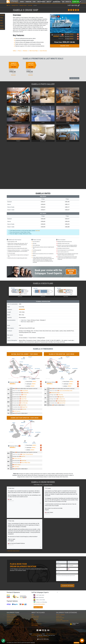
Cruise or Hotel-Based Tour (36, 624)
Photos (2, 18)
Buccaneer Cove (61, 399)
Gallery (14, 51)
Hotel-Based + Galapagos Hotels (62, 621)
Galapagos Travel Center (44, 637)
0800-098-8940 (40, 597)
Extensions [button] (41, 2)
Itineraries (25, 51)
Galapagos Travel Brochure (74, 624)
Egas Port (22, 456)
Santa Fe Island (17, 465)
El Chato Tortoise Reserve (27, 454)
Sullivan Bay (60, 395)
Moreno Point (22, 405)
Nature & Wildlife (35, 625)
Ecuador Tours (59, 616)
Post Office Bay (23, 403)
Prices (19, 51)
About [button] (49, 2)
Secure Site (40, 639)
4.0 (20, 382)
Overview (2, 15)
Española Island (16, 397)
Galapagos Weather (35, 616)
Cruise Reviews (43, 51)
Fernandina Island (16, 407)
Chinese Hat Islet (17, 458)
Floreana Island (16, 401)
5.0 (78, 39)
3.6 (57, 382)
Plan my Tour (76, 2)
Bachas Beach (24, 391)
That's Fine (77, 643)
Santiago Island (53, 395)
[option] (17, 69)
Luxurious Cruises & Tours (12, 618)
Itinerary (2, 26)
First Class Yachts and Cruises (12, 619)
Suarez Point (23, 399)
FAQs (63, 2)
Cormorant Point (24, 401)
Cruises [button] (22, 2)
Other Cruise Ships (34, 51)
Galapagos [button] (57, 2)
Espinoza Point (61, 403)
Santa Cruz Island (16, 391)
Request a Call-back (38, 607)
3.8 (78, 37)
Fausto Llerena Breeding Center (65, 391)
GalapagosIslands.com (37, 634)
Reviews (2, 28)
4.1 (78, 34)
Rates (1, 20)
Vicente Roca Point (61, 401)
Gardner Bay (23, 397)
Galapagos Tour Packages (12, 616)
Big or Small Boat (35, 619)
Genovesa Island (16, 461)
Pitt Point (24, 395)
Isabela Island (16, 405)
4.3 (62, 35)
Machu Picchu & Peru (60, 618)
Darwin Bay (23, 461)
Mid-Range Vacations (11, 621)
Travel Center (14, 2)
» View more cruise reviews (13, 551)
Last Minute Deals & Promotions (13, 624)
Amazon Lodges (59, 619)
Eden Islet (23, 409)
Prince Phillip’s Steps (25, 463)
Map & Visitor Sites (35, 618)
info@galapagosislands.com (51, 634)
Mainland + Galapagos (60, 615)
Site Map (46, 639)
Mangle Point (24, 407)
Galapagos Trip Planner (11, 615)
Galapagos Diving (10, 622)
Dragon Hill (61, 397)
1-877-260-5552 (72, 5)
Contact (68, 2)
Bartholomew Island (55, 393)
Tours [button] (34, 2)
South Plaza (16, 467)
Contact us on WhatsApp (40, 602)
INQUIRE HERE (65, 46)
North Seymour (16, 411)
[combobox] (69, 569)
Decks (2, 23)
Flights (33, 615)
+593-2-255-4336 (40, 600)
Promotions (28, 2)
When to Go (34, 621)
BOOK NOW (13, 75)
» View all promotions (74, 78)
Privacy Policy (34, 635)
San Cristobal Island (17, 393)
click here (38, 231)
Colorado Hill (25, 393)
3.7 (78, 386)
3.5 (78, 382)
